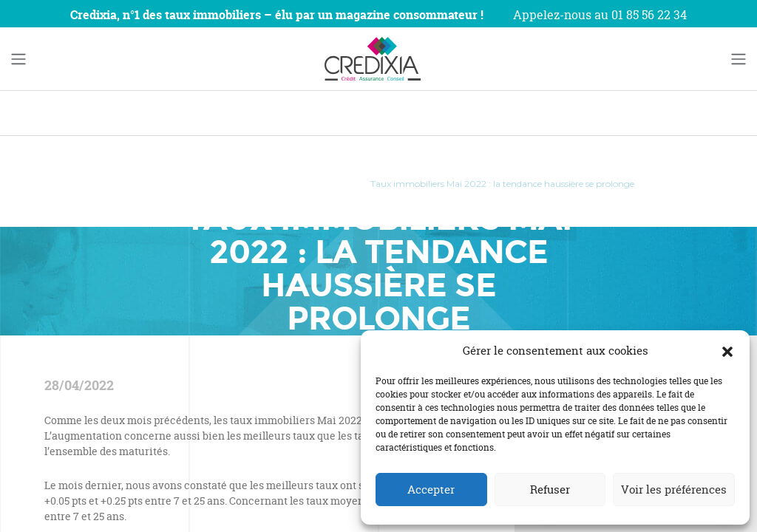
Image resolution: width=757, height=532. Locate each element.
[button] (727, 351)
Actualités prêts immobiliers (285, 184)
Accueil (139, 184)
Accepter (431, 490)
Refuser (550, 490)
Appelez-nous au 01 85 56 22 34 (600, 15)
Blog (190, 184)
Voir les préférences (674, 490)
